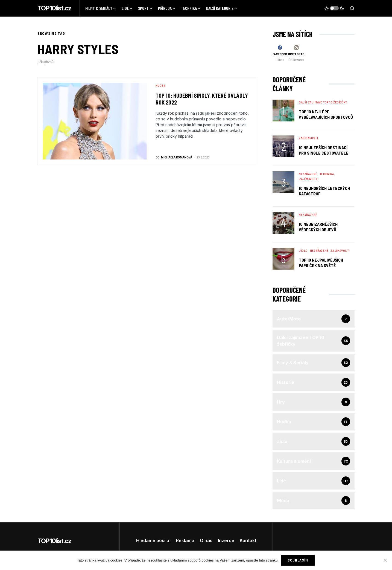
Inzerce (226, 540)
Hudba (161, 85)
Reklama (185, 540)
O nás (206, 540)
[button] (334, 8)
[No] (385, 560)
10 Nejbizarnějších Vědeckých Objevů (318, 227)
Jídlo (303, 250)
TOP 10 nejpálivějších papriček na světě (321, 263)
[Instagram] (296, 53)
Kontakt (248, 540)
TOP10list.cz (54, 8)
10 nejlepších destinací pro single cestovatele (324, 150)
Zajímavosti (308, 138)
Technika (327, 174)
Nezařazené (308, 174)
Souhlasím (298, 560)
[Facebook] (280, 53)
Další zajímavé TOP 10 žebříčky (323, 102)
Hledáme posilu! (153, 540)
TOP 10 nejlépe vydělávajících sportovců (326, 114)
